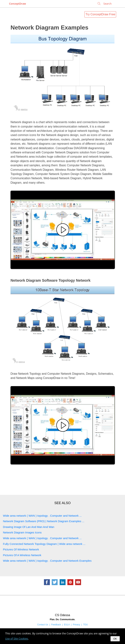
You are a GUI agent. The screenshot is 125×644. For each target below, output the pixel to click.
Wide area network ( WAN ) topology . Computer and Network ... (42, 516)
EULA (67, 625)
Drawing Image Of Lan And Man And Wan (29, 527)
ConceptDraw (17, 4)
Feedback (56, 625)
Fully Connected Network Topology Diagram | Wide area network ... (44, 544)
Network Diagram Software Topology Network (50, 280)
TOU (85, 625)
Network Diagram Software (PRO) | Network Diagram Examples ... (44, 521)
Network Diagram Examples (49, 28)
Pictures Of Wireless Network (21, 549)
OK (115, 639)
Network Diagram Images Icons (22, 532)
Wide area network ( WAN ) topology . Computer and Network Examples (47, 561)
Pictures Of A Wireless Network (22, 555)
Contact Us (43, 625)
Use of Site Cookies (17, 639)
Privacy (77, 625)
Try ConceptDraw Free (100, 14)
